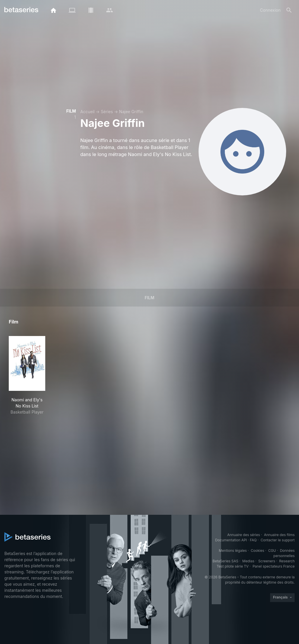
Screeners (267, 561)
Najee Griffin (131, 112)
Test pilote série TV (233, 566)
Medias (248, 561)
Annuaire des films (279, 535)
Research (287, 561)
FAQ (253, 540)
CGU (272, 551)
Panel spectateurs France (274, 566)
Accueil (87, 112)
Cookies (258, 551)
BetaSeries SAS (225, 561)
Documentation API (231, 540)
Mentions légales (233, 551)
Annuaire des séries (244, 535)
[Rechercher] (289, 10)
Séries (107, 112)
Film (149, 298)
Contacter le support (278, 540)
